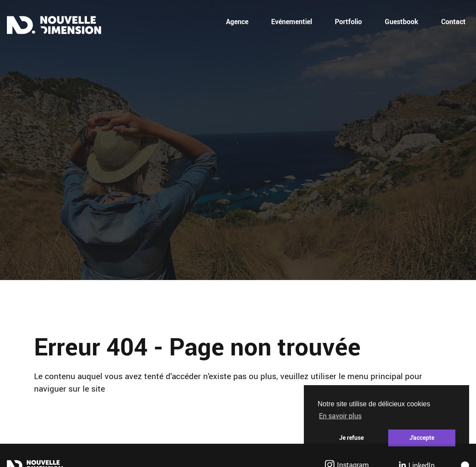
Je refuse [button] (351, 437)
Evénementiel (292, 22)
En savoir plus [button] (340, 416)
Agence (237, 22)
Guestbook (402, 22)
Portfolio (348, 22)
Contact (453, 22)
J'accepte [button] (422, 437)
